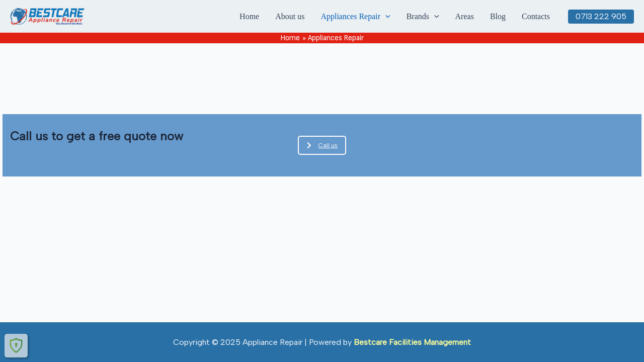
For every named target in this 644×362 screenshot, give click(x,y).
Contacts (536, 16)
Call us (322, 145)
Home (249, 16)
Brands (423, 17)
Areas (465, 16)
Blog (498, 16)
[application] (385, 17)
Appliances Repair (355, 17)
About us (290, 16)
